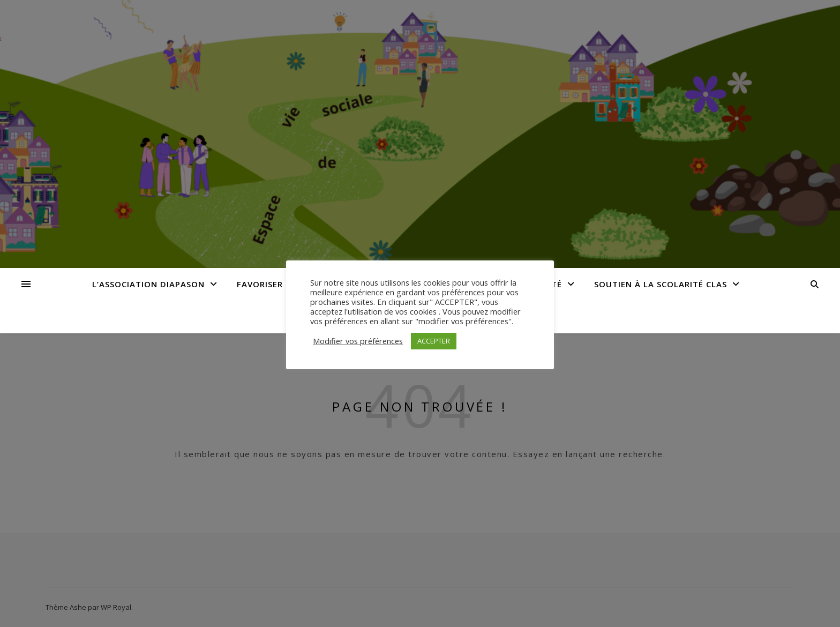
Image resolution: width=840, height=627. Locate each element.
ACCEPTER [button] (434, 341)
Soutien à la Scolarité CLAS (661, 284)
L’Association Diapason (148, 284)
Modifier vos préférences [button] (358, 341)
